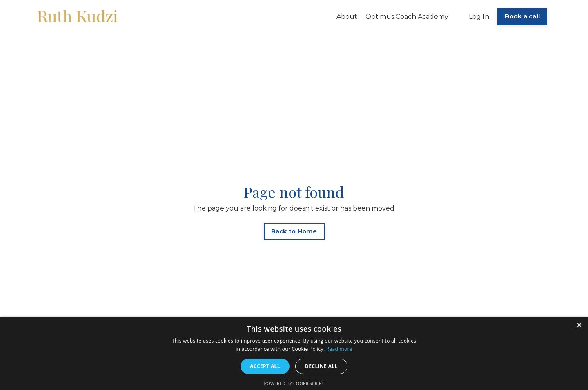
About (347, 17)
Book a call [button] (522, 16)
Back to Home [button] (294, 231)
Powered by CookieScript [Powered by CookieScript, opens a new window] (294, 383)
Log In (479, 17)
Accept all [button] (265, 366)
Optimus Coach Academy (407, 17)
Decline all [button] (321, 366)
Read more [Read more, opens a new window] (339, 349)
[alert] (294, 353)
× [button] (579, 326)
